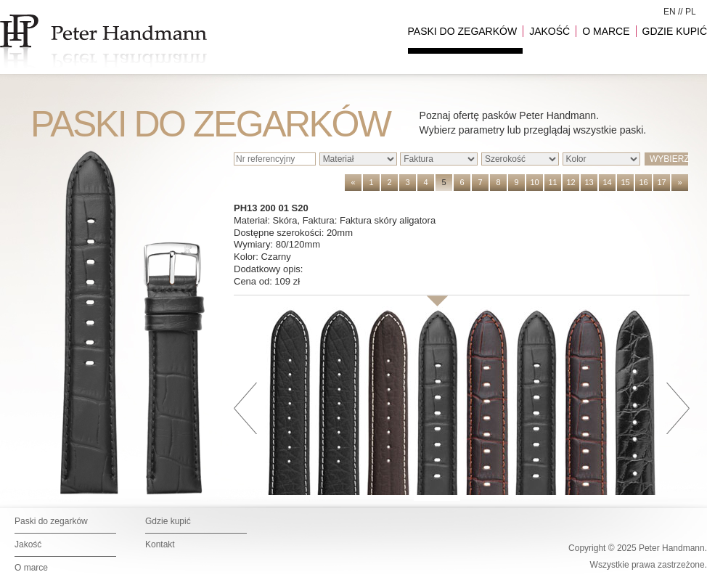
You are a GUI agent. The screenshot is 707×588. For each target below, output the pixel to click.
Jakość (28, 544)
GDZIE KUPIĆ (675, 31)
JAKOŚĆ (549, 31)
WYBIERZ (669, 159)
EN (670, 12)
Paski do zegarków (51, 521)
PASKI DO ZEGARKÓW (463, 31)
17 (661, 182)
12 (571, 182)
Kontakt (160, 544)
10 (534, 182)
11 (552, 182)
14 (607, 182)
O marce (31, 568)
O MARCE (606, 31)
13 (589, 182)
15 (625, 182)
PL (691, 12)
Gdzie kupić (168, 521)
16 (643, 182)
